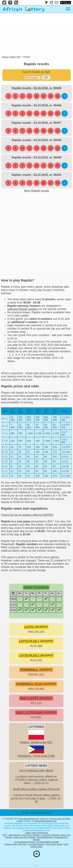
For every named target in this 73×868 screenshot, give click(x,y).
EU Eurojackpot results (25, 842)
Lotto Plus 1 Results (31, 835)
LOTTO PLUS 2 (29, 655)
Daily (13, 610)
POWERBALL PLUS (29, 684)
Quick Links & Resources (36, 833)
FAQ (5, 835)
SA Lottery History (36, 844)
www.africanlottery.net (29, 819)
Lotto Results (14, 835)
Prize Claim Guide (54, 844)
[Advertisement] (36, 35)
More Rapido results (36, 191)
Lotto (13, 604)
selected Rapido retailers (23, 309)
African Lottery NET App (15, 844)
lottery (56, 396)
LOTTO (29, 627)
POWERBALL (29, 670)
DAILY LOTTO (29, 698)
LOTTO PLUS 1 (29, 641)
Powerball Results (45, 837)
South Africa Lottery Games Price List (36, 789)
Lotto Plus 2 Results (50, 835)
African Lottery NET (11, 57)
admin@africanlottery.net (45, 821)
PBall (13, 599)
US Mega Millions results (48, 842)
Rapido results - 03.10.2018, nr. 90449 (36, 88)
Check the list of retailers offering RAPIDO (27, 515)
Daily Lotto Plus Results (24, 837)
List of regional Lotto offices (36, 771)
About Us (44, 819)
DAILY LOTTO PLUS (29, 713)
